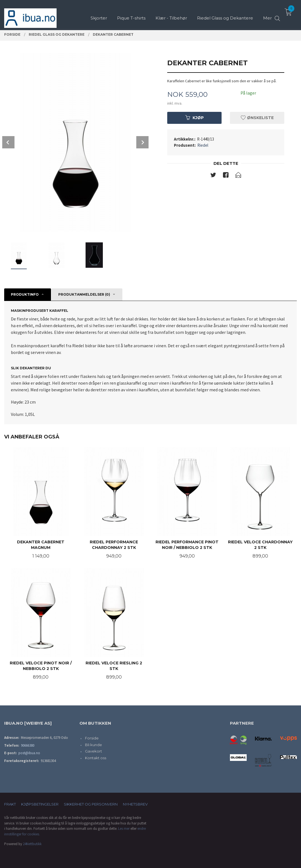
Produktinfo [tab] (25, 294)
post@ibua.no (29, 753)
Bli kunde (94, 745)
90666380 (28, 745)
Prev (8, 142)
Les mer (124, 829)
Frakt (10, 804)
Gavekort (94, 751)
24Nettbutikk (32, 844)
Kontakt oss (96, 758)
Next (142, 142)
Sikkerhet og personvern (91, 804)
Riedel (203, 145)
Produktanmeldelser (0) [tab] (84, 294)
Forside (92, 738)
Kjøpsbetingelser (40, 804)
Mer (267, 14)
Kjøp (195, 118)
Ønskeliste (257, 118)
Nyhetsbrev (135, 804)
